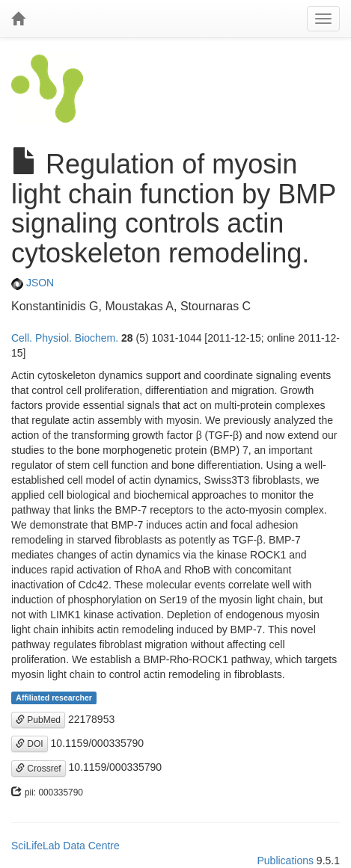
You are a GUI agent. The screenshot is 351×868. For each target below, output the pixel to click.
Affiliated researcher (54, 698)
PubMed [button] (38, 720)
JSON (33, 283)
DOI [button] (30, 744)
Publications (285, 861)
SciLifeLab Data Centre (65, 846)
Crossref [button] (39, 769)
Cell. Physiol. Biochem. (65, 338)
